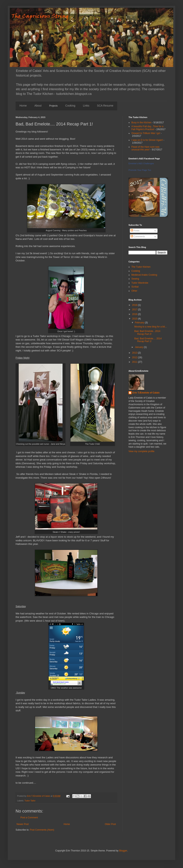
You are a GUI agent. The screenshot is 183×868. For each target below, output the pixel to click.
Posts (135, 231)
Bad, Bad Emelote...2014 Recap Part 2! (147, 333)
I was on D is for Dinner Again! (147, 140)
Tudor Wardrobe (140, 283)
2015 (135, 319)
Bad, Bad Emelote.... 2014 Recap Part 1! (148, 340)
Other (134, 291)
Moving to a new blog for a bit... (151, 327)
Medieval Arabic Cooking (144, 275)
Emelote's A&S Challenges (141, 163)
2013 (135, 353)
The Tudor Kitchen (141, 267)
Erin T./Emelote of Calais (146, 393)
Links (86, 106)
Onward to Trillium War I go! (146, 133)
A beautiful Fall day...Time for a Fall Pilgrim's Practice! (147, 128)
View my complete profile (141, 451)
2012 (135, 357)
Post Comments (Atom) (42, 830)
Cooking (70, 106)
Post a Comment (29, 818)
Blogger (123, 851)
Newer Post (23, 824)
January (139, 347)
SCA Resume (105, 106)
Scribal (135, 287)
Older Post (110, 824)
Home (23, 106)
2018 (135, 305)
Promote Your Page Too (140, 170)
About (38, 106)
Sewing (135, 279)
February (140, 323)
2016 (135, 314)
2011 (135, 362)
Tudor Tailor (30, 801)
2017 (135, 310)
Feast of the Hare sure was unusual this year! (145, 148)
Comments (138, 236)
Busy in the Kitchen (141, 123)
